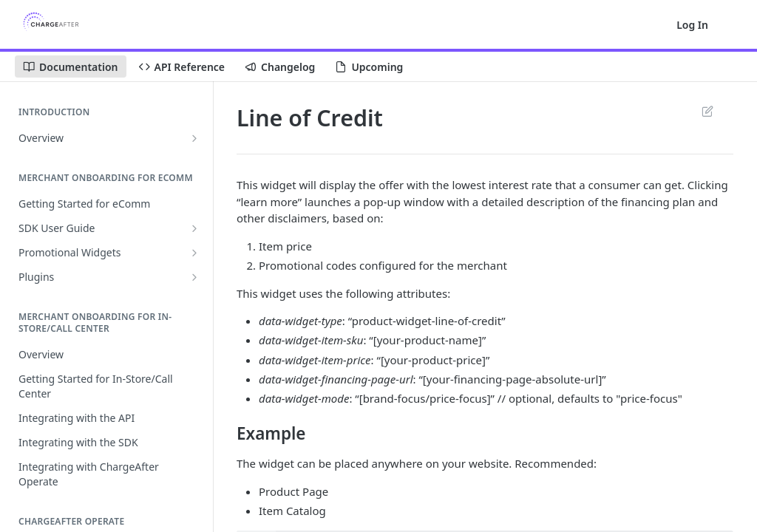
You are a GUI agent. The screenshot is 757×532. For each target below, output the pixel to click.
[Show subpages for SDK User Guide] (194, 228)
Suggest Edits (707, 111)
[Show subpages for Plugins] (194, 277)
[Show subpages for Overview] (194, 138)
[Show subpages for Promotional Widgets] (194, 253)
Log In (692, 25)
